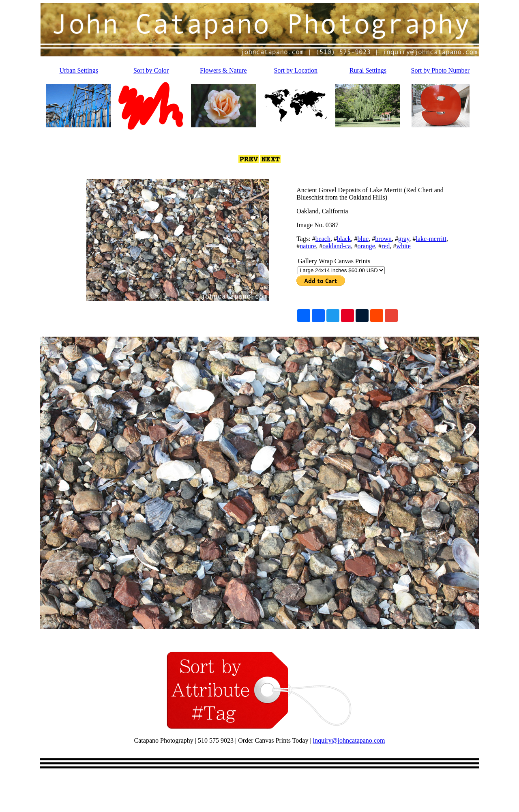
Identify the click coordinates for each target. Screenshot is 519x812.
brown (383, 239)
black (344, 239)
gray (404, 239)
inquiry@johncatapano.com (349, 740)
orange (366, 246)
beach (323, 239)
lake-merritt (431, 239)
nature (308, 246)
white (403, 246)
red (386, 246)
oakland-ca (337, 246)
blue (363, 239)
